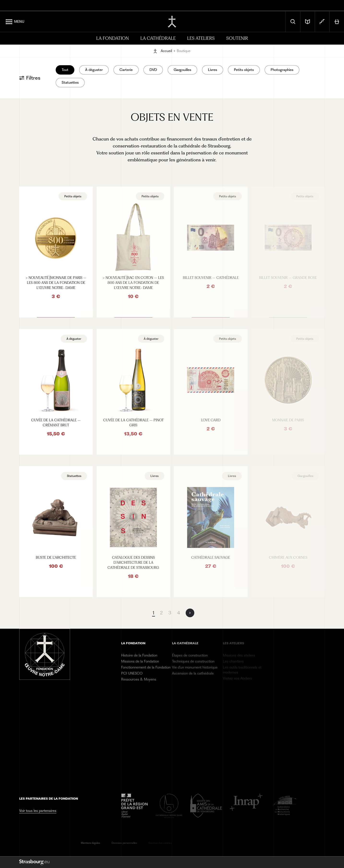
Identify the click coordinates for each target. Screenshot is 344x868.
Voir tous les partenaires (38, 811)
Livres (213, 70)
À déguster (94, 70)
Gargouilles (182, 70)
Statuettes (70, 82)
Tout (65, 70)
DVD (153, 70)
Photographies (282, 70)
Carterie (126, 70)
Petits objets (244, 70)
